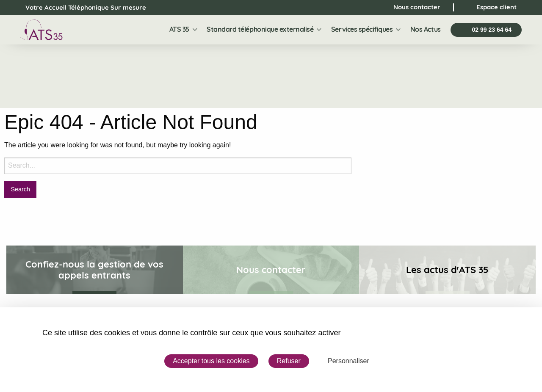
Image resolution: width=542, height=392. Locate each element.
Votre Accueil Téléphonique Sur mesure (78, 8)
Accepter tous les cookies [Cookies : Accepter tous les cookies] (211, 361)
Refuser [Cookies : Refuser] (289, 361)
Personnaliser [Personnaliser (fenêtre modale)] (348, 361)
